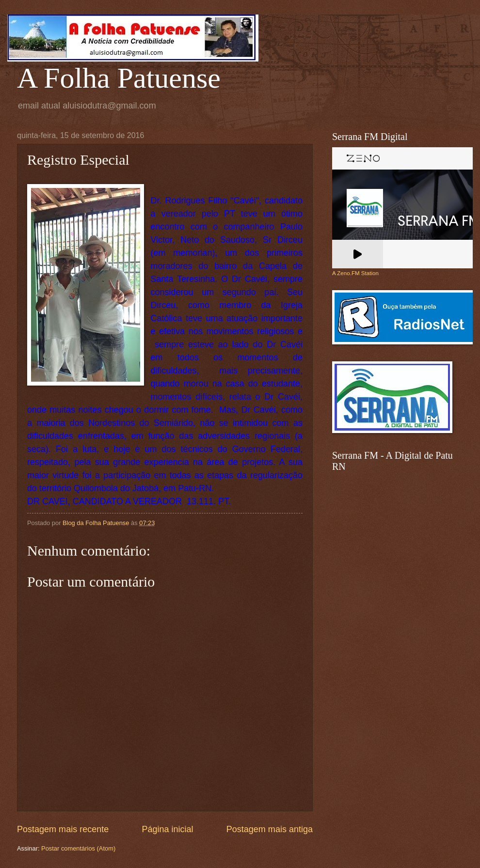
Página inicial (167, 829)
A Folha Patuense (119, 78)
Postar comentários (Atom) (78, 848)
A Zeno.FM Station (355, 273)
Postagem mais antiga (270, 829)
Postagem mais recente (63, 829)
